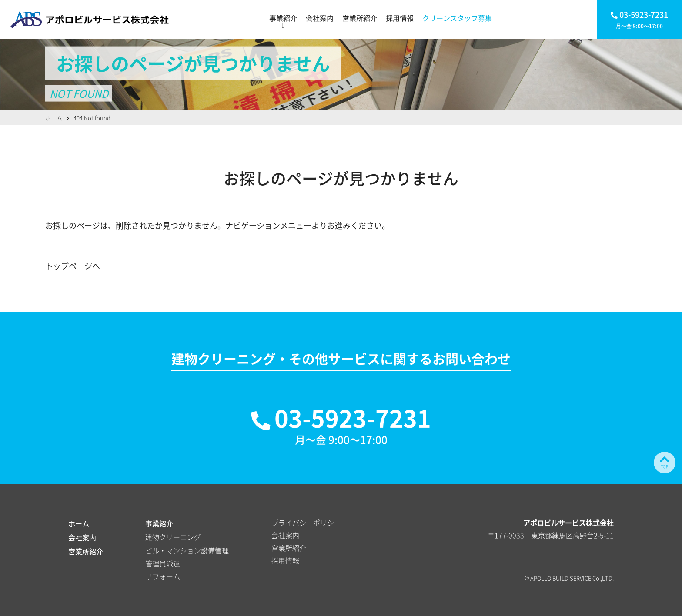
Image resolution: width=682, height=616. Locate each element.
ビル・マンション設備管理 (187, 550)
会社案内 (320, 18)
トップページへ (73, 266)
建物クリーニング (173, 537)
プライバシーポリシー (306, 523)
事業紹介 (283, 18)
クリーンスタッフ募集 (457, 18)
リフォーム (163, 576)
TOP (665, 462)
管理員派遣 (163, 563)
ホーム (79, 523)
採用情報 (400, 18)
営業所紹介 (360, 18)
